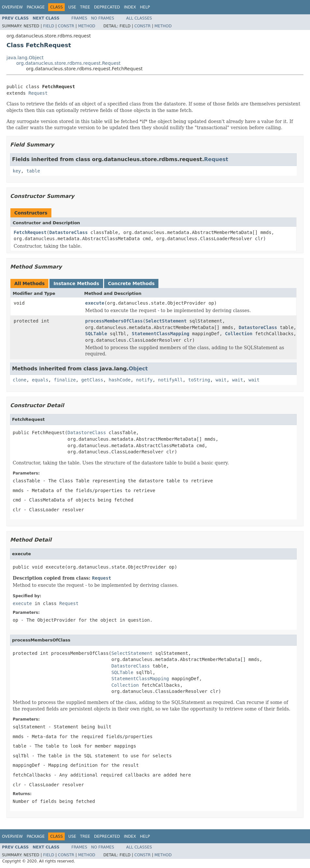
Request (38, 93)
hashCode (120, 380)
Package (36, 7)
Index (130, 7)
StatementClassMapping (161, 334)
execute (95, 303)
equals (40, 380)
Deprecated (107, 7)
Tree (85, 7)
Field (48, 26)
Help (145, 7)
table (33, 171)
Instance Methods (76, 283)
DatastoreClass (69, 232)
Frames (80, 18)
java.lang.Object (25, 58)
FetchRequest (30, 232)
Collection (239, 334)
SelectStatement (166, 321)
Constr (66, 26)
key (17, 171)
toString (199, 380)
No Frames (103, 18)
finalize (65, 380)
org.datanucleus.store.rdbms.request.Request (68, 63)
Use (72, 7)
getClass (92, 380)
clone (20, 380)
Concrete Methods (131, 283)
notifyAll (170, 380)
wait (221, 380)
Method (87, 26)
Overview (12, 7)
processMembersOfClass (114, 321)
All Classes (139, 18)
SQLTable (96, 334)
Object (138, 369)
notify (144, 380)
